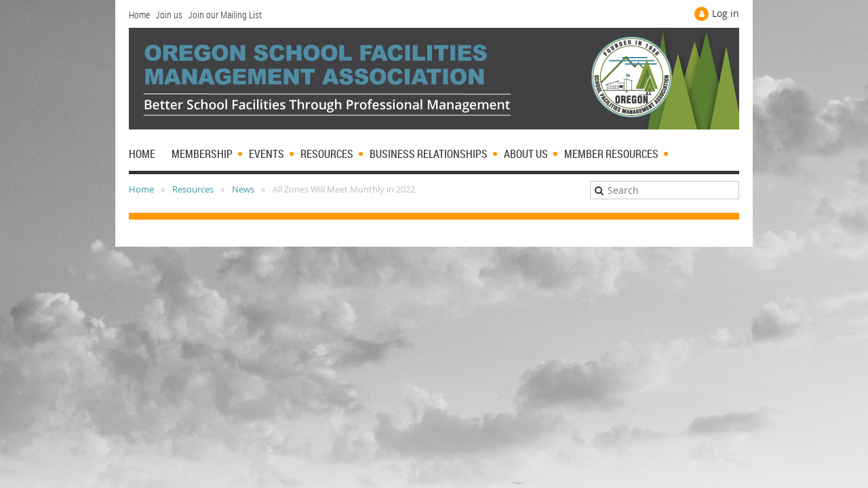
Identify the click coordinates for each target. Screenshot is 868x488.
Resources (193, 189)
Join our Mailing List (225, 15)
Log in (726, 13)
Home (139, 15)
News (243, 189)
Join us (169, 15)
